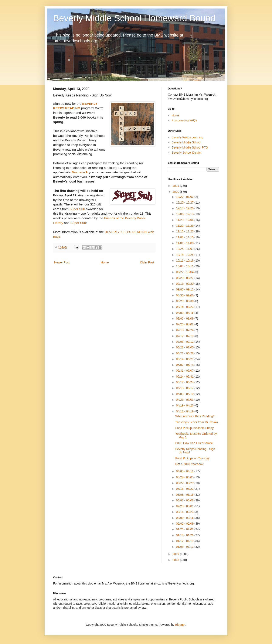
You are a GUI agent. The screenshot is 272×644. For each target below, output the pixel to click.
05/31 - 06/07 (185, 371)
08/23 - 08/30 (185, 301)
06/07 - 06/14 (185, 365)
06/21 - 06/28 (185, 353)
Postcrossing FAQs (184, 120)
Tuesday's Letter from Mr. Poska (197, 422)
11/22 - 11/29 (185, 226)
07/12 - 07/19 (185, 336)
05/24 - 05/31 (185, 376)
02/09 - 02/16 (185, 518)
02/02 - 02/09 (185, 524)
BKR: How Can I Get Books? (194, 443)
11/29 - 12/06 (185, 220)
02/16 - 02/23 (185, 512)
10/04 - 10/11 (185, 266)
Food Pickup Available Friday (194, 428)
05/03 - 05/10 (185, 394)
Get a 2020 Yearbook (189, 464)
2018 (176, 560)
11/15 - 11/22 (185, 231)
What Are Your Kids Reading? (195, 416)
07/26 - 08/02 (185, 324)
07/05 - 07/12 (185, 342)
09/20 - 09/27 (185, 278)
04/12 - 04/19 (185, 411)
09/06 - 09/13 (185, 289)
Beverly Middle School (186, 142)
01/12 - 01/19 (185, 541)
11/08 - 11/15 (185, 237)
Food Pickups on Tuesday (192, 458)
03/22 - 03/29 (185, 483)
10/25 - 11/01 (185, 249)
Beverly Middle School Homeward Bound (134, 18)
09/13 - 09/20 (185, 284)
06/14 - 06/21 (185, 359)
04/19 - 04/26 (185, 405)
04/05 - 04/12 (185, 471)
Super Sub (77, 209)
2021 (176, 186)
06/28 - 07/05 (185, 347)
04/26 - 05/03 (185, 400)
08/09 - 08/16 (185, 313)
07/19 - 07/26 (185, 330)
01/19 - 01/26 (185, 535)
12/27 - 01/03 (185, 197)
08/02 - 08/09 (185, 318)
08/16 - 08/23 (185, 307)
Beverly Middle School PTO (190, 147)
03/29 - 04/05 (185, 477)
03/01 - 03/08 (185, 500)
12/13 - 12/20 (185, 208)
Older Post (147, 262)
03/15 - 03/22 (185, 489)
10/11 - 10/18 (185, 260)
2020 (176, 192)
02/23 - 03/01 (185, 506)
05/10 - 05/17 (185, 388)
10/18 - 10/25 (185, 255)
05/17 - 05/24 (185, 382)
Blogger (180, 625)
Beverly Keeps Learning (188, 137)
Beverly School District (187, 153)
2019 (176, 554)
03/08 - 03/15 (185, 495)
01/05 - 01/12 (185, 547)
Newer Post (62, 262)
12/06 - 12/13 (185, 214)
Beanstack (80, 172)
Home (105, 262)
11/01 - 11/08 (185, 243)
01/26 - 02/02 (185, 529)
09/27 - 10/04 (185, 272)
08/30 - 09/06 (185, 295)
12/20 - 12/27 (185, 202)
